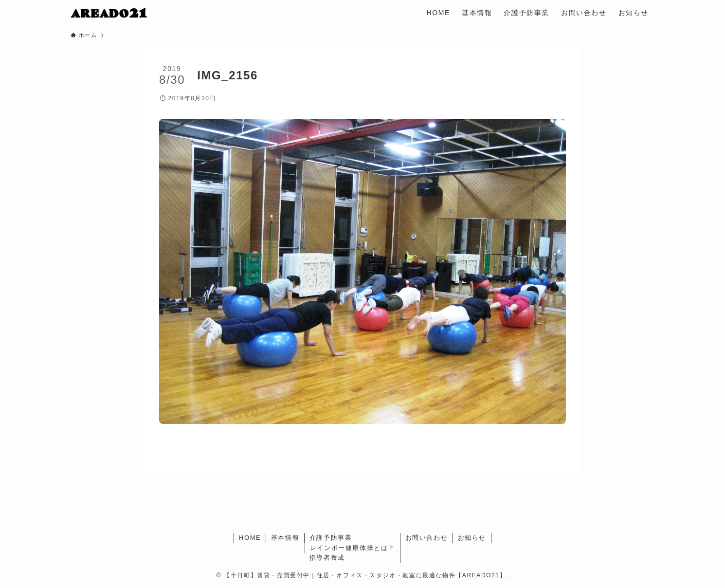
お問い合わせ (427, 538)
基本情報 (285, 538)
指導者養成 (327, 558)
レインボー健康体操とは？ (353, 548)
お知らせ (472, 538)
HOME (250, 538)
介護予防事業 (331, 538)
